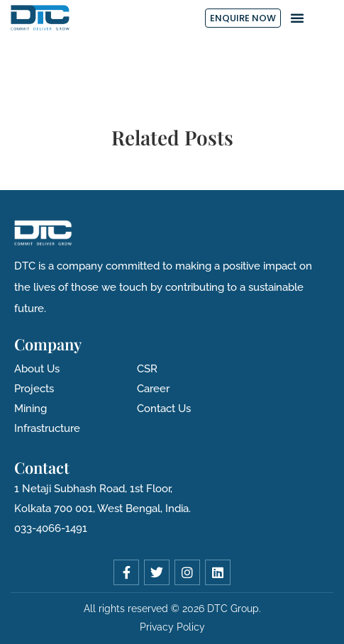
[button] (297, 18)
